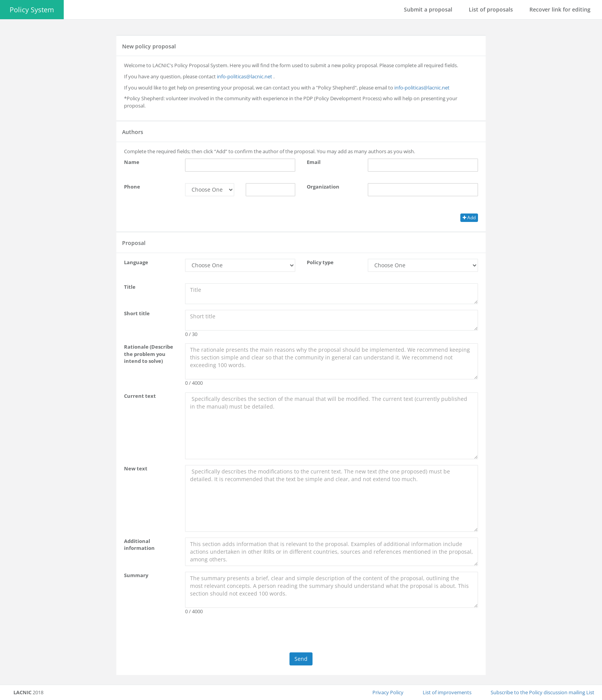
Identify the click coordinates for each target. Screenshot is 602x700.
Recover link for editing (560, 9)
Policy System (32, 10)
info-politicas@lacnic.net (245, 76)
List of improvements (447, 692)
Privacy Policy (388, 692)
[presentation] (301, 635)
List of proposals (491, 9)
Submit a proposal (428, 9)
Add (469, 218)
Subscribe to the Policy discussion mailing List (542, 692)
